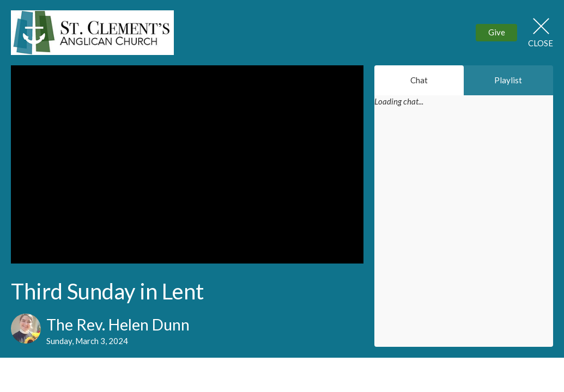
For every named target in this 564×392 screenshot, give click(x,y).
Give (497, 32)
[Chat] (464, 234)
